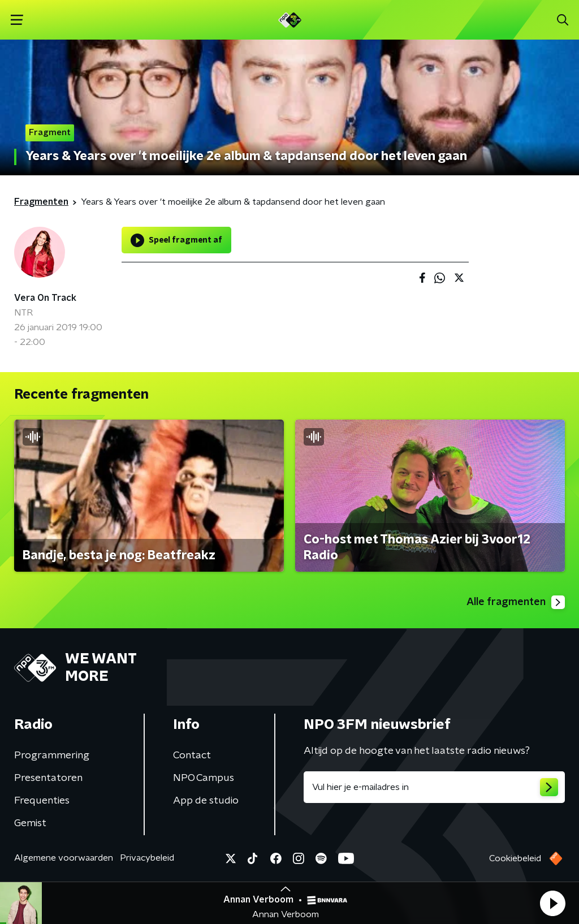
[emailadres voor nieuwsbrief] (434, 787)
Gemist (30, 823)
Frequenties (42, 801)
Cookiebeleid (515, 858)
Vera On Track (45, 298)
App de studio (206, 801)
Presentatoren (48, 778)
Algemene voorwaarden (64, 858)
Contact (192, 755)
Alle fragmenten (516, 602)
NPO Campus (204, 778)
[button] (552, 903)
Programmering (52, 755)
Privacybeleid (147, 858)
